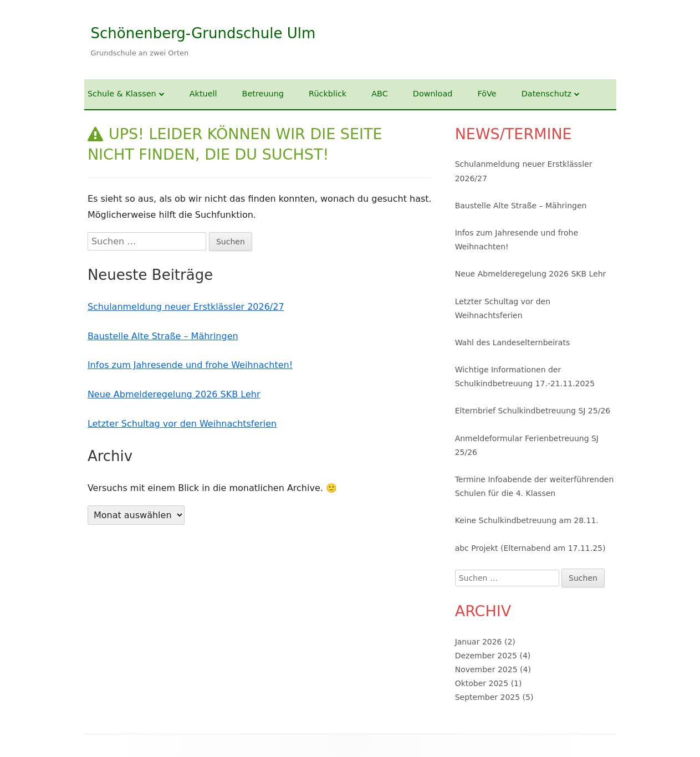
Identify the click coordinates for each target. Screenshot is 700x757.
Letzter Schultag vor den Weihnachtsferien (182, 424)
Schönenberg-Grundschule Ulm (203, 33)
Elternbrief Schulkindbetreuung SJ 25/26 (533, 411)
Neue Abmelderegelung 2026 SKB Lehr (174, 394)
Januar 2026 (479, 642)
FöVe (487, 94)
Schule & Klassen (122, 94)
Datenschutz (546, 94)
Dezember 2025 (486, 656)
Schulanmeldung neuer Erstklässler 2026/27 (186, 307)
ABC (380, 94)
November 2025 (486, 669)
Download (433, 94)
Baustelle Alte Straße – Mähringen (163, 336)
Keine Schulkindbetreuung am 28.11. (527, 520)
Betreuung (263, 94)
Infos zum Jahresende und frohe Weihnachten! (190, 365)
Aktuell (203, 94)
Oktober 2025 (482, 683)
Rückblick (328, 94)
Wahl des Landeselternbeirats (513, 342)
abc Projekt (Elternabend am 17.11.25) (530, 548)
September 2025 (487, 697)
